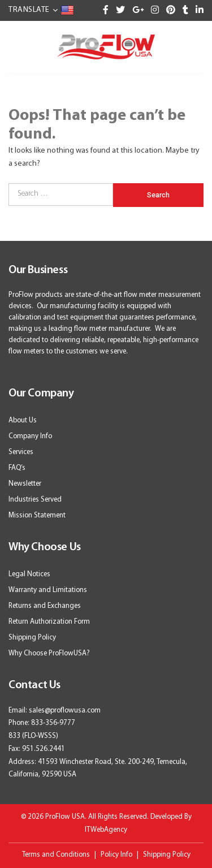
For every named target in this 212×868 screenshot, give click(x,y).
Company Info (30, 436)
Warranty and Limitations (48, 590)
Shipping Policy (32, 638)
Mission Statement (37, 515)
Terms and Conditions (56, 855)
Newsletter (25, 484)
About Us (23, 420)
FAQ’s (17, 468)
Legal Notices (29, 574)
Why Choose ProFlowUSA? (49, 653)
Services (21, 452)
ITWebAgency (106, 830)
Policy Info (116, 855)
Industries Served (35, 500)
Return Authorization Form (49, 622)
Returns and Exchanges (45, 606)
